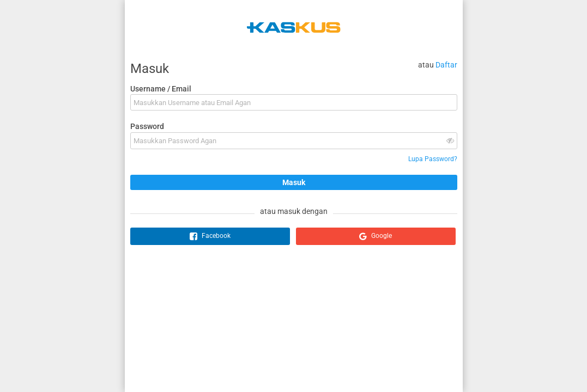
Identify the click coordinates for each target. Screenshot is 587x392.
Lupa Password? (433, 159)
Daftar (446, 65)
